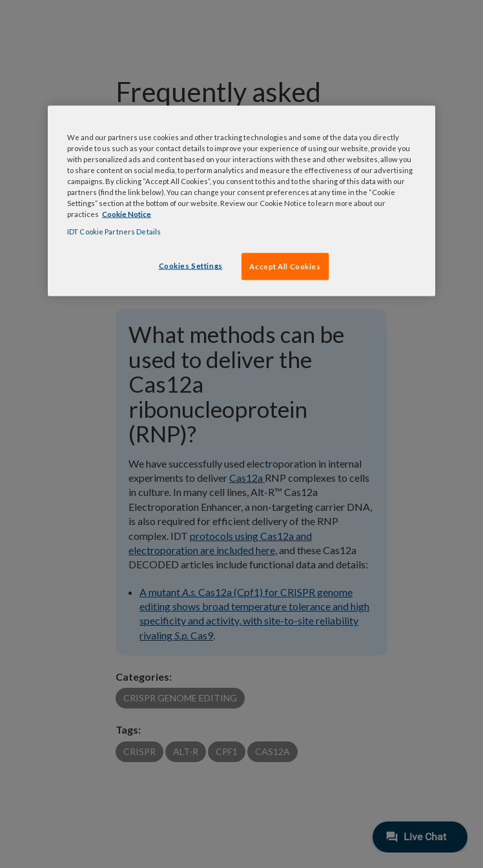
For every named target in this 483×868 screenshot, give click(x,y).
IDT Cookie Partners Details (114, 232)
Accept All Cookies (285, 266)
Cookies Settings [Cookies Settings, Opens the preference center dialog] (191, 266)
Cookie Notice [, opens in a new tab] (127, 214)
